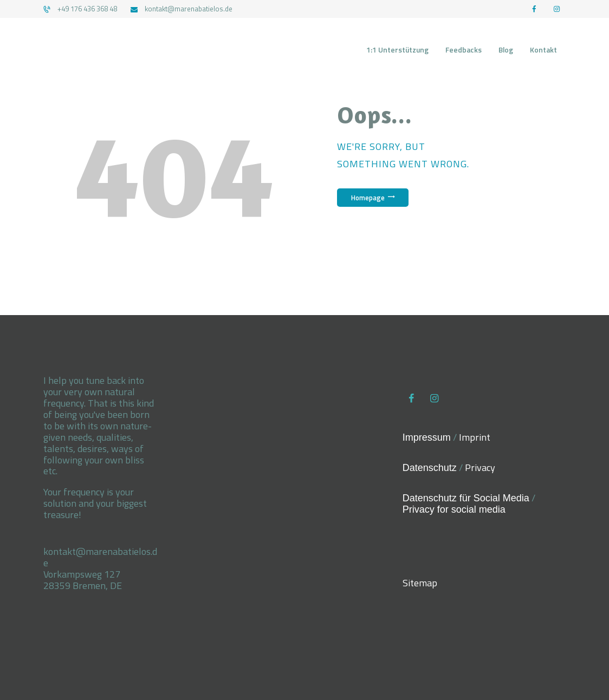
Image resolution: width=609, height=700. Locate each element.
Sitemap (420, 583)
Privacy (480, 467)
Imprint (475, 437)
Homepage (368, 198)
